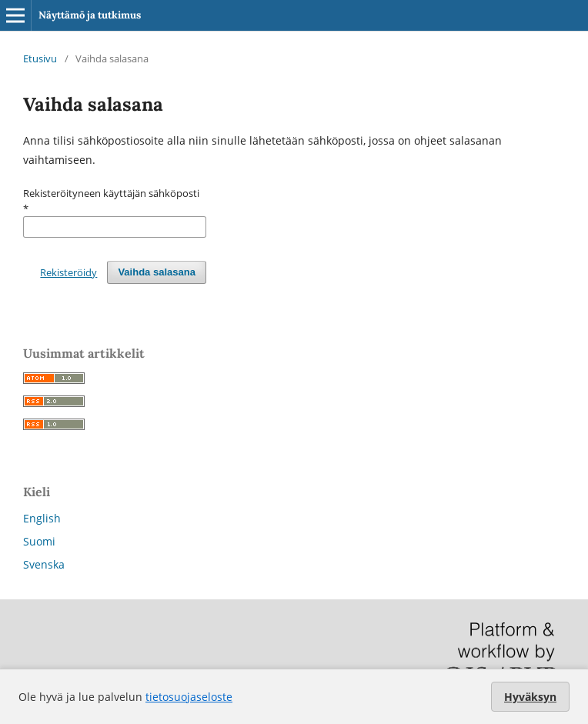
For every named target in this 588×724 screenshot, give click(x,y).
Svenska (44, 564)
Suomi (39, 541)
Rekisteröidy (68, 272)
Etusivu (40, 58)
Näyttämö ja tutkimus (90, 15)
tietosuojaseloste (189, 697)
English (42, 518)
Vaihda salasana (157, 272)
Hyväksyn (530, 697)
